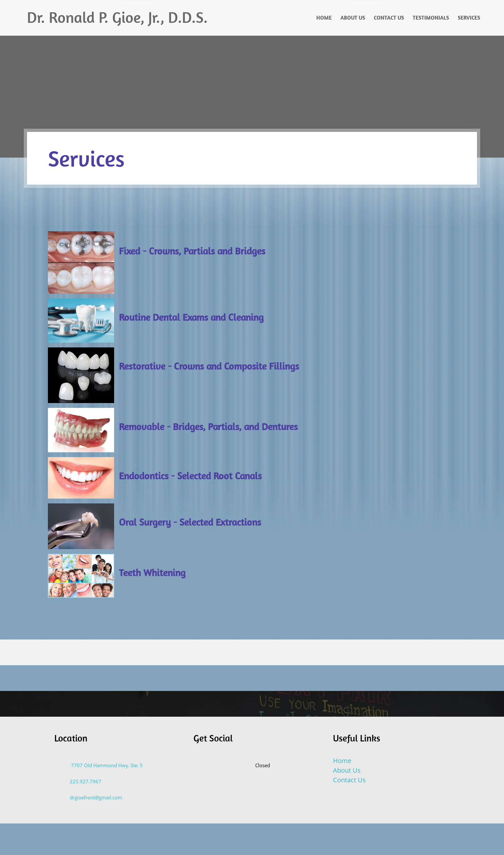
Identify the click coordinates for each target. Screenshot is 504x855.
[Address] (102, 766)
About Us (347, 770)
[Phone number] (81, 782)
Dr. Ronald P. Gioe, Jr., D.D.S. (117, 17)
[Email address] (91, 798)
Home (342, 761)
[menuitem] (324, 18)
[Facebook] (232, 765)
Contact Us (349, 780)
